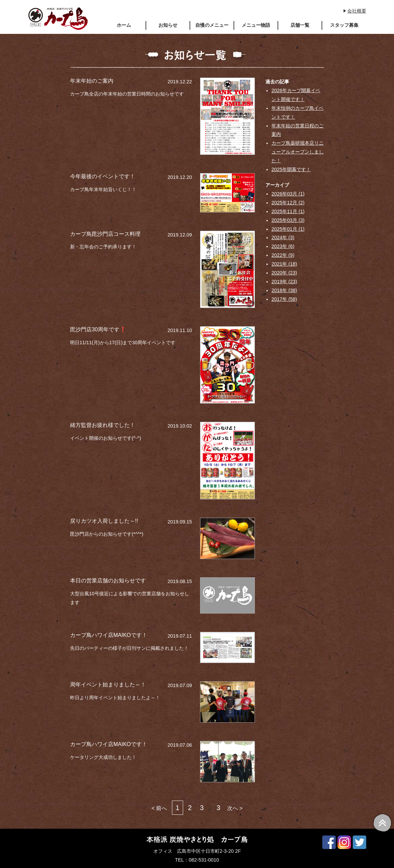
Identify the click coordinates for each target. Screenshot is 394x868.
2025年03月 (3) (288, 220)
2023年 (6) (283, 246)
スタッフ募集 (344, 25)
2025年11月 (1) (288, 211)
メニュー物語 (256, 25)
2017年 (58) (284, 299)
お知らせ (168, 25)
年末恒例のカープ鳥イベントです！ (298, 112)
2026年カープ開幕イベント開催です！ (296, 95)
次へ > (235, 808)
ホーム (124, 25)
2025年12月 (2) (288, 203)
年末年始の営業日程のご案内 (298, 130)
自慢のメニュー (212, 25)
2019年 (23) (284, 282)
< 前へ (159, 808)
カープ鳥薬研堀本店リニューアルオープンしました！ (298, 152)
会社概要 (357, 11)
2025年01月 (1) (288, 229)
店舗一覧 (300, 25)
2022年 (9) (283, 255)
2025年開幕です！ (291, 169)
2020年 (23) (284, 273)
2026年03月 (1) (288, 194)
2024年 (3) (283, 237)
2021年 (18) (284, 264)
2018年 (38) (284, 290)
